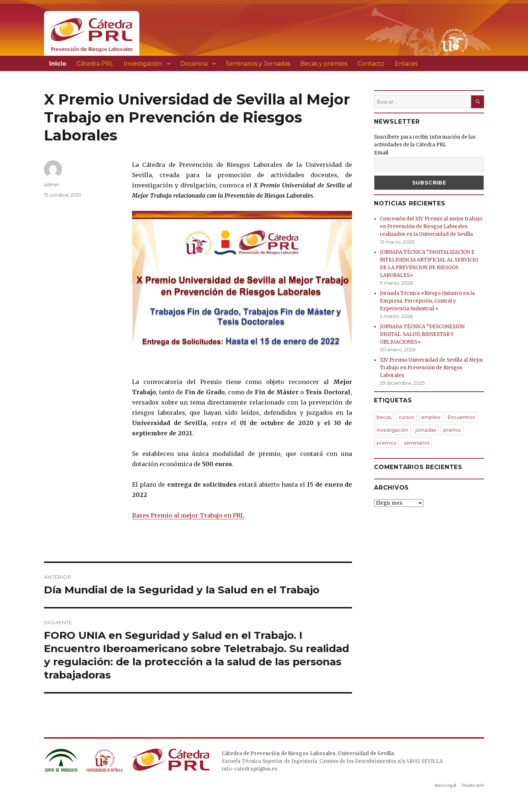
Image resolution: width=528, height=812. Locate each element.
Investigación (143, 64)
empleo (431, 417)
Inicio (58, 64)
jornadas (426, 430)
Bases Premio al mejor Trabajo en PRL (188, 515)
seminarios (417, 443)
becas (384, 417)
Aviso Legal (445, 785)
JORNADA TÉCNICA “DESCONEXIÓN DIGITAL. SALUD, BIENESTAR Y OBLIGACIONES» (422, 334)
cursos (406, 417)
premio (452, 430)
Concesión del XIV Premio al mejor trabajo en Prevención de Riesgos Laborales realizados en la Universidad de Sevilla (431, 226)
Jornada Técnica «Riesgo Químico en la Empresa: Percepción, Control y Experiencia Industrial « (427, 301)
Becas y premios (324, 64)
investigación (392, 430)
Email (381, 153)
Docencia (194, 64)
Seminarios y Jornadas (258, 64)
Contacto (371, 64)
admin (52, 184)
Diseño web (473, 785)
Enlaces (406, 64)
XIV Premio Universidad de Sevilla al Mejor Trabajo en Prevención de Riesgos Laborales (432, 368)
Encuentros (461, 417)
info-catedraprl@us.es (250, 769)
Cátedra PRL (95, 64)
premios (386, 443)
